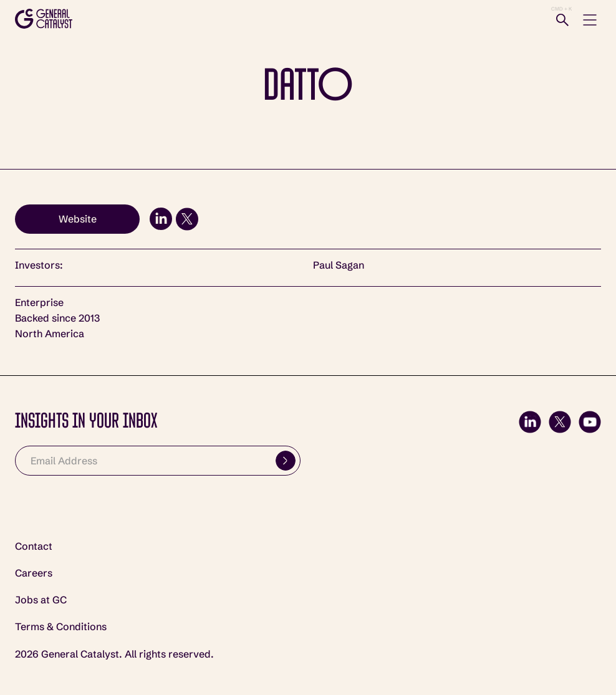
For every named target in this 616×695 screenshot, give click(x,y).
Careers (34, 573)
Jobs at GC (41, 600)
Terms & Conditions (61, 627)
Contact (34, 546)
